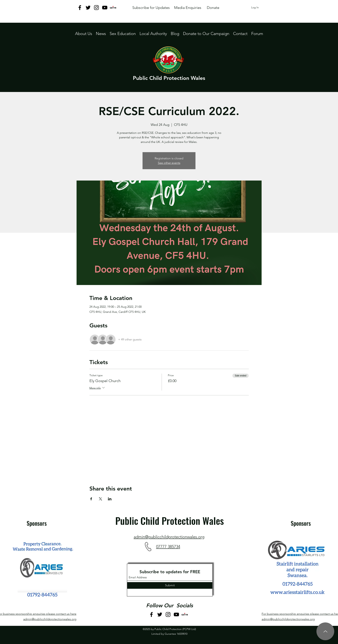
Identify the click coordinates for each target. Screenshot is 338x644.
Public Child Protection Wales (169, 78)
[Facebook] (80, 8)
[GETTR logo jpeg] (113, 8)
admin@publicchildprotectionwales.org (50, 619)
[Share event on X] (100, 499)
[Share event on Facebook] (91, 499)
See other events (169, 163)
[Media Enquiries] (188, 8)
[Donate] (213, 8)
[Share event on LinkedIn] (110, 499)
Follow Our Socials (169, 605)
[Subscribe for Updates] (151, 8)
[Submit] (170, 585)
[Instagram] (96, 8)
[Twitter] (88, 8)
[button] (153, 34)
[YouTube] (105, 8)
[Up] (325, 631)
